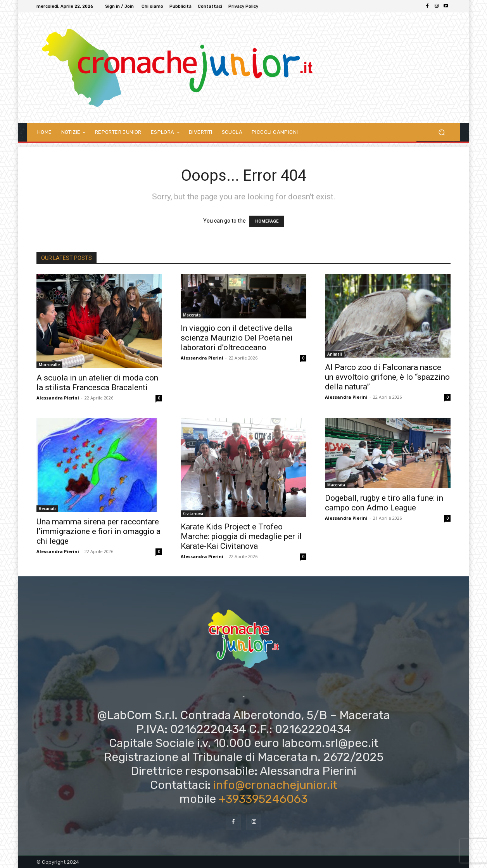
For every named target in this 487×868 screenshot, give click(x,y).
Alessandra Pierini (58, 398)
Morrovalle (49, 365)
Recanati (47, 508)
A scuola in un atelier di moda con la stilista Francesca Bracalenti (97, 383)
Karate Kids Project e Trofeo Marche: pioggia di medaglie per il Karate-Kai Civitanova (241, 536)
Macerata (192, 315)
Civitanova (193, 514)
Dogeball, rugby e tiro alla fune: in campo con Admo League (384, 503)
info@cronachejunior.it (275, 785)
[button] (441, 132)
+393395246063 (263, 799)
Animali (335, 354)
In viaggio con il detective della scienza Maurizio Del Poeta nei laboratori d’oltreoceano (237, 338)
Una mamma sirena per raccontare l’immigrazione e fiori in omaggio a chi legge (98, 531)
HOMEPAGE (267, 221)
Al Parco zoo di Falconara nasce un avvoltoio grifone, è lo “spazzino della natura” (387, 377)
